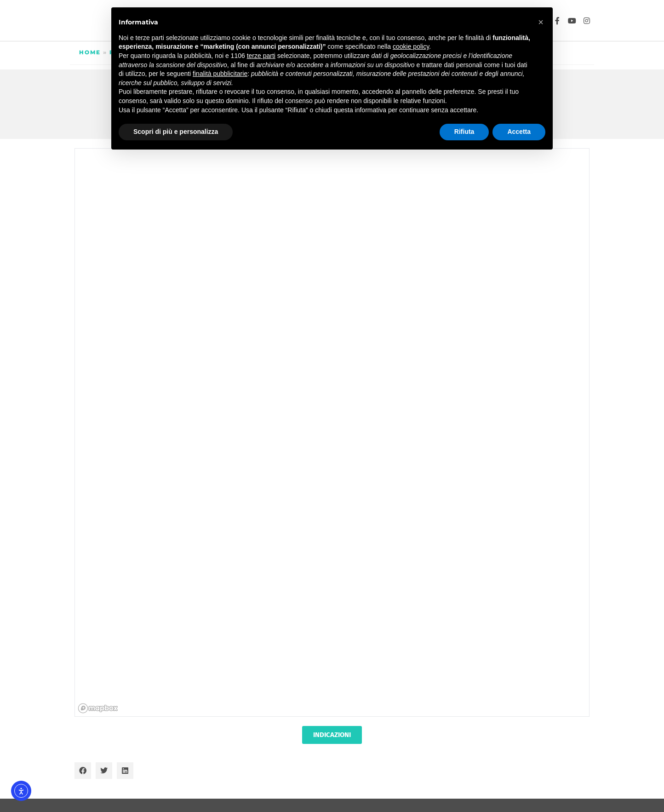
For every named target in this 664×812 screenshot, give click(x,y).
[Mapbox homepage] (98, 708)
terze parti (261, 56)
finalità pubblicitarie (220, 74)
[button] (83, 771)
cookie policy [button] (411, 46)
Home (90, 52)
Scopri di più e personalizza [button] (176, 132)
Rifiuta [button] (464, 132)
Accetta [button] (519, 132)
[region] (332, 433)
